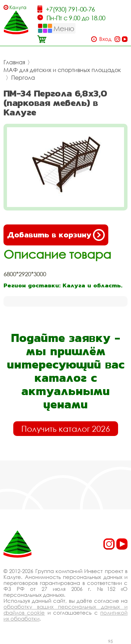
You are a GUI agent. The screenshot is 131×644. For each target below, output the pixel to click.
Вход (105, 39)
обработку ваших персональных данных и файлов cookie (65, 610)
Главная (14, 62)
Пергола (23, 78)
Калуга (18, 7)
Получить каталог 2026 (66, 429)
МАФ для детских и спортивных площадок (62, 70)
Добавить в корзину (56, 235)
